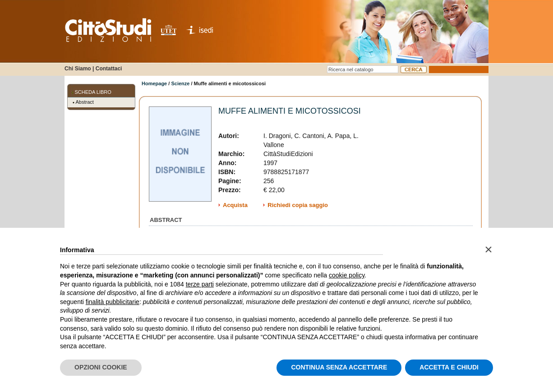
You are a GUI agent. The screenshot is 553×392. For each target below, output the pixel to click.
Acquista (235, 205)
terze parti (200, 284)
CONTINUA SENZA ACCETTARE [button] (339, 367)
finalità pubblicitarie (113, 302)
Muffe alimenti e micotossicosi (290, 111)
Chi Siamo (78, 69)
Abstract (85, 102)
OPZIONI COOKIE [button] (101, 367)
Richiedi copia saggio (298, 205)
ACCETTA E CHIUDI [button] (449, 367)
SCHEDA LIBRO (93, 92)
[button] (488, 249)
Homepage (154, 83)
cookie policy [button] (347, 275)
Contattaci (109, 69)
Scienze (180, 83)
